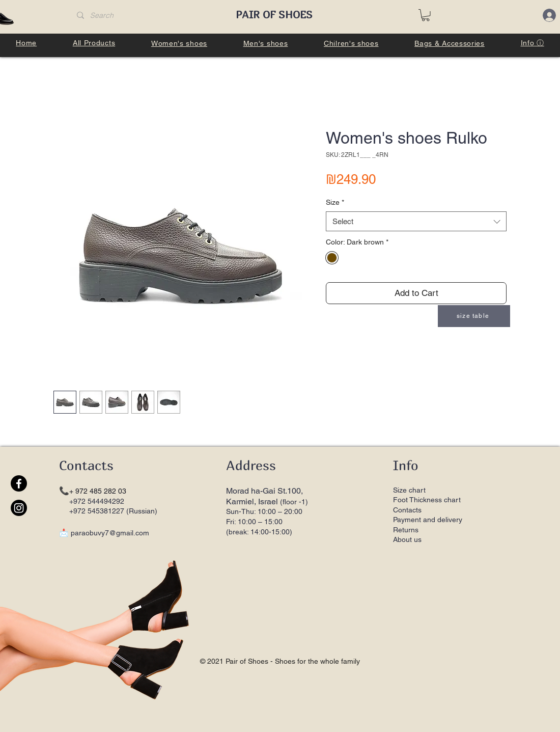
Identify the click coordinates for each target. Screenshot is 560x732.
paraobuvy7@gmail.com (110, 533)
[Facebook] (19, 483)
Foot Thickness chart (427, 500)
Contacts (407, 510)
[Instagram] (19, 508)
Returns (407, 530)
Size (335, 202)
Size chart (409, 490)
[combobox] (416, 221)
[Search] (147, 16)
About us (407, 539)
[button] (426, 15)
